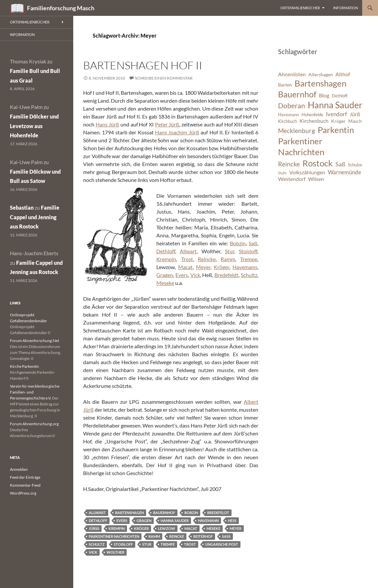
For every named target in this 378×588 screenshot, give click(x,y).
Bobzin (238, 243)
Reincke (207, 259)
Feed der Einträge (25, 477)
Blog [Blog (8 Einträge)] (324, 95)
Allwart (188, 251)
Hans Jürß (108, 124)
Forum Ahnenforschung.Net (34, 341)
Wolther (115, 552)
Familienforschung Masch (61, 8)
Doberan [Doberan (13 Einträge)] (292, 106)
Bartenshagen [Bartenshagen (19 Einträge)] (320, 83)
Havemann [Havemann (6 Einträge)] (288, 115)
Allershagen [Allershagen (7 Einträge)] (321, 74)
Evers (182, 275)
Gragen (165, 275)
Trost (187, 259)
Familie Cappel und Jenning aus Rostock (35, 217)
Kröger (221, 267)
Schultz (249, 275)
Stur (230, 251)
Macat (185, 267)
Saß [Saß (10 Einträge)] (340, 164)
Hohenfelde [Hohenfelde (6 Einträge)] (312, 115)
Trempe (249, 259)
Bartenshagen (129, 513)
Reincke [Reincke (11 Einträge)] (289, 164)
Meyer (203, 267)
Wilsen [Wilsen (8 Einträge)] (316, 179)
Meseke (165, 283)
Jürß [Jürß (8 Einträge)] (355, 114)
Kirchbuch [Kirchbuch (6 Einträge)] (287, 121)
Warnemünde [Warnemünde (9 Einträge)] (345, 172)
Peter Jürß (167, 124)
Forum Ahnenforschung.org (34, 424)
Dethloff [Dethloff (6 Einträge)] (340, 96)
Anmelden (19, 469)
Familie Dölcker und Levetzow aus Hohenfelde (34, 126)
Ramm (228, 259)
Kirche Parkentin (24, 366)
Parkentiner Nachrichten (114, 536)
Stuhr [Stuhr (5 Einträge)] (282, 173)
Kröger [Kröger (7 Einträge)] (338, 121)
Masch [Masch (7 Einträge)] (355, 121)
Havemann (245, 267)
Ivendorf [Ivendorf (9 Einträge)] (336, 114)
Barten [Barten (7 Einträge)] (285, 85)
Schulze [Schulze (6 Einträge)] (355, 165)
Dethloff (166, 251)
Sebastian (22, 208)
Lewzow (167, 528)
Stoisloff (248, 251)
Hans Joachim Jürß (177, 132)
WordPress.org (23, 493)
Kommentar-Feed (25, 485)
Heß (232, 520)
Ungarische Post (222, 544)
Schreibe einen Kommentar (164, 78)
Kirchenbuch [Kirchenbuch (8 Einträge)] (314, 121)
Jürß (94, 528)
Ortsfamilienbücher (300, 8)
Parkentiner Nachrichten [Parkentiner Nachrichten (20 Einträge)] (301, 147)
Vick (195, 275)
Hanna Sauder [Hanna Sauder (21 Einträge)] (335, 105)
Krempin (166, 259)
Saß (253, 243)
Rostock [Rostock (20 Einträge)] (318, 163)
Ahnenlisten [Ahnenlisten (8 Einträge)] (292, 74)
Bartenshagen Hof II (143, 65)
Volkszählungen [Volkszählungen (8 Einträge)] (307, 172)
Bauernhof (164, 513)
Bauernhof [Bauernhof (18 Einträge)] (297, 94)
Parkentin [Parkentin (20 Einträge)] (336, 130)
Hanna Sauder (175, 520)
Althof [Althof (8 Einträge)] (343, 74)
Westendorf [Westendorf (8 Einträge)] (292, 179)
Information (346, 8)
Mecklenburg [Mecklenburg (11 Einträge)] (297, 131)
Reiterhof (203, 536)
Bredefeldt (226, 275)
